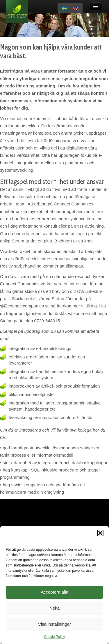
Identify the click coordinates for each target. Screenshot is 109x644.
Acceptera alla (54, 592)
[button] (100, 533)
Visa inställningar (54, 624)
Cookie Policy (54, 637)
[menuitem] (65, 9)
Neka (54, 608)
